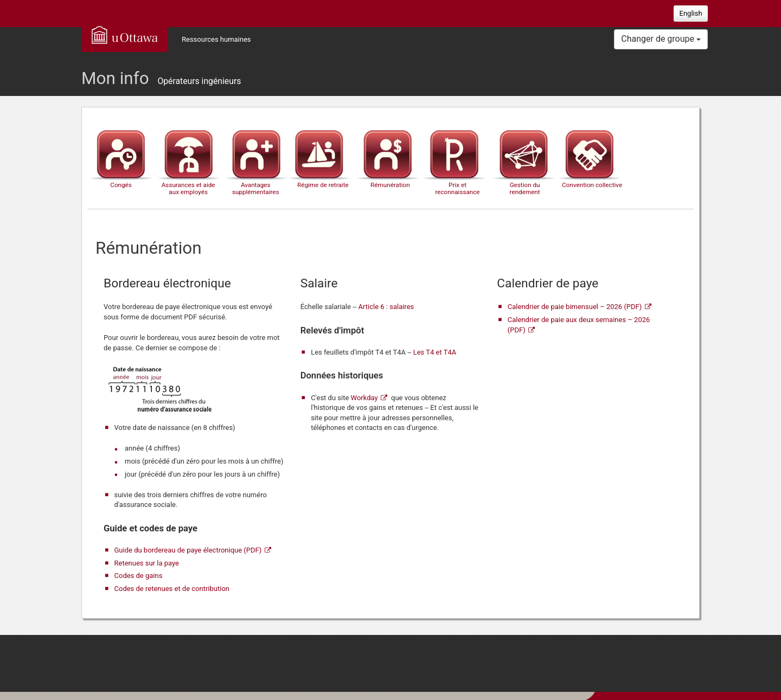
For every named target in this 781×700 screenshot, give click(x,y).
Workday (364, 398)
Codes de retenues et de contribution (172, 589)
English (691, 13)
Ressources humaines (216, 39)
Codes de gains (139, 576)
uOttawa (125, 35)
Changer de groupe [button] (661, 39)
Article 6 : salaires (386, 307)
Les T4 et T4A (435, 352)
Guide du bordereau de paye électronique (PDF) (188, 550)
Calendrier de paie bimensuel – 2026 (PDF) (575, 307)
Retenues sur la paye (147, 563)
